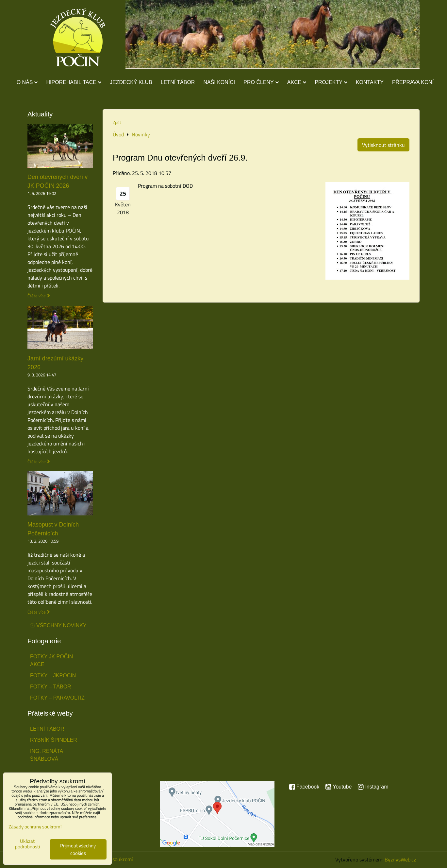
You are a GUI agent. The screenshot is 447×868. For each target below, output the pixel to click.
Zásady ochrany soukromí (35, 827)
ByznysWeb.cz (400, 859)
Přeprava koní (413, 82)
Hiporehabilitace (74, 82)
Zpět (117, 122)
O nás (27, 82)
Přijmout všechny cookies (78, 849)
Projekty (331, 82)
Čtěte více (37, 296)
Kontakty (370, 82)
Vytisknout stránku (383, 145)
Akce (297, 82)
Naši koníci (219, 82)
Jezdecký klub (131, 82)
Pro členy (261, 82)
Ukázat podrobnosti (27, 844)
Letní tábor (178, 82)
